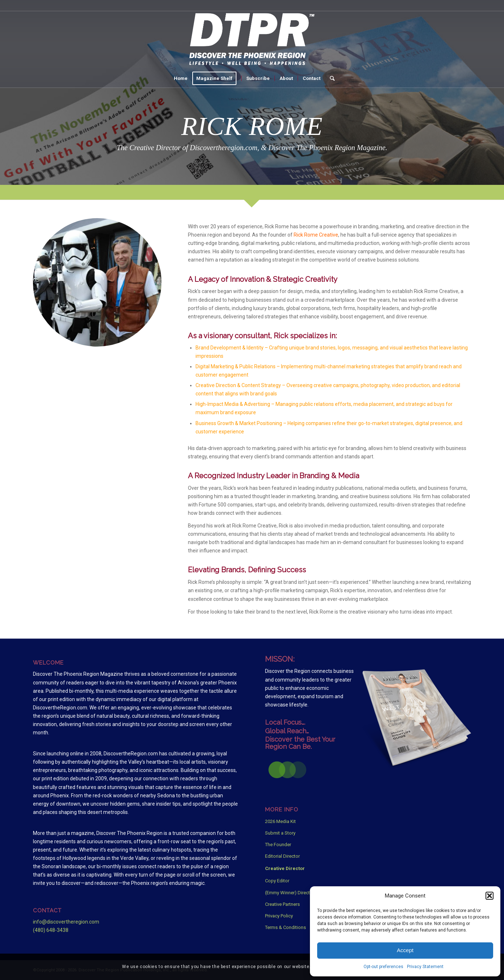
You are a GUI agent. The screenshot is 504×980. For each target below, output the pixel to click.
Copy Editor (277, 881)
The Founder (278, 845)
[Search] (330, 79)
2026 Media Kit (280, 821)
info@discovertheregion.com (66, 922)
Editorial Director (282, 856)
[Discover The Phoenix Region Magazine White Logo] (252, 40)
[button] (490, 896)
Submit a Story (280, 833)
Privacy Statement (425, 967)
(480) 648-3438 (51, 930)
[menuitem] (181, 79)
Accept (405, 950)
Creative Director (285, 868)
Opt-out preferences (383, 967)
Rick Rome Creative (316, 235)
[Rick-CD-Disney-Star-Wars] (97, 282)
